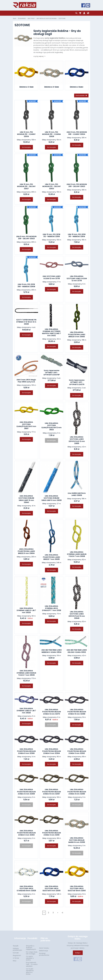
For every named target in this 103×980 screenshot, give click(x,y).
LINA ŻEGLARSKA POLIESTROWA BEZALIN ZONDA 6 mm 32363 (26, 834)
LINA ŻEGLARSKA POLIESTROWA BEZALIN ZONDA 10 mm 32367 (52, 792)
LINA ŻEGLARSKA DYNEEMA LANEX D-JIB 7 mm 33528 (26, 711)
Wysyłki (16, 943)
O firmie (16, 955)
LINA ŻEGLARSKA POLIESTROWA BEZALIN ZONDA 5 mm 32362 (77, 752)
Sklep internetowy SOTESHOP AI (80, 978)
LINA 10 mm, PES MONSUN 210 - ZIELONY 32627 (26, 187)
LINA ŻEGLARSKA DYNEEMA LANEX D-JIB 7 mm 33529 (26, 611)
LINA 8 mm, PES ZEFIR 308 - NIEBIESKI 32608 (26, 286)
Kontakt (16, 950)
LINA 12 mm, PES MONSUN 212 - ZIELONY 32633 (52, 187)
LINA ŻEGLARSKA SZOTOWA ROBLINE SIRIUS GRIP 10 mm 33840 (26, 500)
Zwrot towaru (44, 945)
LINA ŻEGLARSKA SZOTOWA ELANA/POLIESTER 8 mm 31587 (26, 426)
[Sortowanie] (81, 96)
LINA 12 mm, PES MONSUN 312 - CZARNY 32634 (26, 135)
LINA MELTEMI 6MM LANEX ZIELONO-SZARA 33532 (77, 652)
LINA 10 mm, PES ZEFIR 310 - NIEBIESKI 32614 (77, 236)
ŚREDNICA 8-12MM (51, 87)
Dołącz (78, 953)
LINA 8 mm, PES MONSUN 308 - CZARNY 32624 (77, 134)
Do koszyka (26, 148)
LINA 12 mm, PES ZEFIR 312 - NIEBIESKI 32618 (51, 236)
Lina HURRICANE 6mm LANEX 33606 (77, 495)
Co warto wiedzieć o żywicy (30, 955)
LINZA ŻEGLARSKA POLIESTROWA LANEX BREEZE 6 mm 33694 (26, 552)
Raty (15, 958)
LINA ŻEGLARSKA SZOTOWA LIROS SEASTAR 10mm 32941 (77, 889)
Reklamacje (44, 948)
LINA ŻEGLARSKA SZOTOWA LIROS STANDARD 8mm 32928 (26, 889)
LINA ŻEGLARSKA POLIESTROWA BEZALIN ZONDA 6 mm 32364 (52, 752)
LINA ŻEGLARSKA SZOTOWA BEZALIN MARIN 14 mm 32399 (77, 841)
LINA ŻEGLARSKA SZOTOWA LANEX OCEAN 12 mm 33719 (77, 279)
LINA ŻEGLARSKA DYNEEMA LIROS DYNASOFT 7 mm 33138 (52, 609)
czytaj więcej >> (39, 56)
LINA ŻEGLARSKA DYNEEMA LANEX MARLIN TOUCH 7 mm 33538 (77, 555)
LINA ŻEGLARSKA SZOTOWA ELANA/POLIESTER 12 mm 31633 (52, 427)
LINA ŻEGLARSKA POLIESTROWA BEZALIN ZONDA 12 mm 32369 (26, 792)
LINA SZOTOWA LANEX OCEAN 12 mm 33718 (52, 278)
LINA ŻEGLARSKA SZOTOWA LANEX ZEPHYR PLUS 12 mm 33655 (77, 441)
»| (62, 913)
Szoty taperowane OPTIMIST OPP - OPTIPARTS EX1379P (52, 373)
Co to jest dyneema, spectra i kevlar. (30, 968)
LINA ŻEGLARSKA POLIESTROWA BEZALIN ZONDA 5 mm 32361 (52, 834)
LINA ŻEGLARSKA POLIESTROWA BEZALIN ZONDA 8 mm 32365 (77, 792)
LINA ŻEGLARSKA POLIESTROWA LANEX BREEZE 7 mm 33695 (51, 558)
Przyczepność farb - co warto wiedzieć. (32, 961)
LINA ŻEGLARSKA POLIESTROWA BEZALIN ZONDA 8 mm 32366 (26, 752)
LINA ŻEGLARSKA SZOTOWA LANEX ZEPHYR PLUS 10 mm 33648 (77, 616)
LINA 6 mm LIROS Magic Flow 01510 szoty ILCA (26, 381)
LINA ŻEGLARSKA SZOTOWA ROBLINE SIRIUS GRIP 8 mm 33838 (51, 499)
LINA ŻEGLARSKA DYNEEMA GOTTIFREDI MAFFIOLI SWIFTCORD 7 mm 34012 (51, 333)
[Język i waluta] (88, 13)
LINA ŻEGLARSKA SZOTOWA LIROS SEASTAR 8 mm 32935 (51, 889)
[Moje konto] (84, 13)
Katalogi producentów (44, 951)
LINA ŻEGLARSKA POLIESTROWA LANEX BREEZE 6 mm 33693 (77, 335)
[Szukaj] (76, 13)
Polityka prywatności (17, 946)
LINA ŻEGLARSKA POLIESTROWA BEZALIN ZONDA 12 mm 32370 (52, 712)
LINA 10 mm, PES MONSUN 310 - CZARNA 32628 (51, 135)
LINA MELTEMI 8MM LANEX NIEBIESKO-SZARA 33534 (52, 652)
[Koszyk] (80, 13)
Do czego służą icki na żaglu (32, 950)
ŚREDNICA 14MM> (77, 87)
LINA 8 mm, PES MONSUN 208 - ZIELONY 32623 (77, 186)
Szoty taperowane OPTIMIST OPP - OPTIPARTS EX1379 (77, 383)
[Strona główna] (25, 5)
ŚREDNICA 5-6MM (26, 87)
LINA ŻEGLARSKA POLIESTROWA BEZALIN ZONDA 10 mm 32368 (77, 712)
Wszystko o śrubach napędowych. (31, 945)
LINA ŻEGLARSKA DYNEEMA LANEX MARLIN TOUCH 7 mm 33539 (26, 674)
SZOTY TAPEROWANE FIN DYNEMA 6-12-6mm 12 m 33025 (26, 323)
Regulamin (17, 952)
